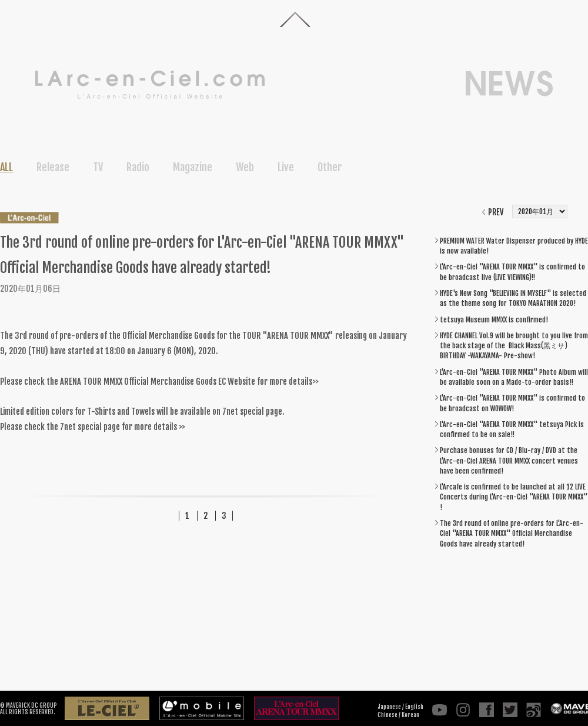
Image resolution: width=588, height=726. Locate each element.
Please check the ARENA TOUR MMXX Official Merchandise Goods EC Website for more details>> (159, 382)
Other (330, 167)
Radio (138, 167)
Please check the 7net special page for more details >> (93, 427)
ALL (6, 167)
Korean (410, 715)
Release (53, 167)
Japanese (389, 707)
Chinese (387, 715)
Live (286, 167)
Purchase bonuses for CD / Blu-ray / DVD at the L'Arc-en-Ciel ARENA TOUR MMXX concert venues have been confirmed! (509, 461)
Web (245, 167)
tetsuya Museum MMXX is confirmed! (494, 320)
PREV (496, 212)
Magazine (193, 167)
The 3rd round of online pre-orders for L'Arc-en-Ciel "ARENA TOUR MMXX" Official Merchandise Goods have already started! (512, 534)
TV (98, 167)
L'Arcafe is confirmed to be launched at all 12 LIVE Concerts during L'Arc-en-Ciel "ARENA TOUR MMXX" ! (514, 497)
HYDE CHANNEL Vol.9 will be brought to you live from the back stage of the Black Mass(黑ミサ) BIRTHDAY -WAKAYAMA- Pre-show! (514, 346)
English (414, 707)
